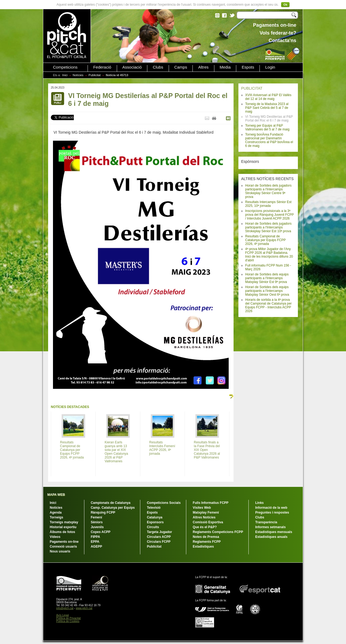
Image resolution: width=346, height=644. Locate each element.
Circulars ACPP (159, 537)
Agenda (56, 512)
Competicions (65, 67)
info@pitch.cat (65, 608)
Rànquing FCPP (103, 512)
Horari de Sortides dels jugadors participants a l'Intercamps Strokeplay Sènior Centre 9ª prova (268, 191)
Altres (203, 67)
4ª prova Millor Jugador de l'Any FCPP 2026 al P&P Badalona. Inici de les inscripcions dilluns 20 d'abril (269, 255)
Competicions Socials (164, 503)
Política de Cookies (68, 621)
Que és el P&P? (205, 527)
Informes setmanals (270, 527)
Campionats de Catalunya (111, 503)
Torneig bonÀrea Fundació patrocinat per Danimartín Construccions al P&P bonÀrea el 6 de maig (269, 140)
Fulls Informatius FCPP (211, 503)
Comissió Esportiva (208, 522)
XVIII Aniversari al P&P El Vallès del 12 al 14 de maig (268, 97)
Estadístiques (203, 547)
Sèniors (97, 522)
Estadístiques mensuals (274, 532)
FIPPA (95, 537)
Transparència (266, 522)
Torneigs (56, 517)
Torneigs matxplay (64, 522)
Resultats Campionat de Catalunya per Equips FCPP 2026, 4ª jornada (265, 240)
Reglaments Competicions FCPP (218, 532)
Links (259, 503)
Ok (285, 5)
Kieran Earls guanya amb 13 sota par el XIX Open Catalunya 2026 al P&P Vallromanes (116, 452)
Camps (181, 67)
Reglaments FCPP (207, 542)
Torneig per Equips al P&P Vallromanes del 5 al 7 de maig (267, 127)
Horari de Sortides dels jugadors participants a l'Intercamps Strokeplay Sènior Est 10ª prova (268, 227)
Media (225, 67)
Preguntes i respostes (272, 512)
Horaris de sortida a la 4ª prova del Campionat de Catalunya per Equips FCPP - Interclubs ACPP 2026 (268, 305)
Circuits (153, 527)
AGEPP (97, 547)
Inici (65, 75)
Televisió (154, 508)
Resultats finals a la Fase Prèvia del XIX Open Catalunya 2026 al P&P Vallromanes (207, 450)
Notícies (78, 75)
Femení (97, 517)
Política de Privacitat (69, 618)
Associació (132, 67)
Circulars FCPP (159, 542)
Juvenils (97, 527)
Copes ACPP (101, 532)
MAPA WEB (56, 495)
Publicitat (95, 75)
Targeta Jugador (159, 532)
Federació (102, 67)
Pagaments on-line (64, 542)
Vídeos (55, 537)
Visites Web (202, 508)
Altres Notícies (204, 517)
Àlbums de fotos (62, 532)
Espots (248, 67)
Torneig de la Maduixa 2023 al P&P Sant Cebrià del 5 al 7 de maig (267, 108)
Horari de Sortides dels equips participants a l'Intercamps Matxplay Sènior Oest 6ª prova (267, 291)
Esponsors (155, 522)
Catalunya (154, 517)
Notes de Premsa (206, 537)
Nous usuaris (60, 551)
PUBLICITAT (252, 88)
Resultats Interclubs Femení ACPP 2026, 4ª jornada (162, 448)
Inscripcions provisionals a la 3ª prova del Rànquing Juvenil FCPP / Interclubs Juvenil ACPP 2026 (270, 215)
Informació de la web (271, 508)
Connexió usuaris (63, 547)
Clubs (158, 67)
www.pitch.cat (84, 608)
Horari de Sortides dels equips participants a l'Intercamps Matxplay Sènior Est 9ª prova (267, 278)
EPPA (95, 542)
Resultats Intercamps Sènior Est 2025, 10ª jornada (268, 204)
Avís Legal (63, 615)
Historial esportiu (63, 527)
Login (270, 67)
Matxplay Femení (206, 512)
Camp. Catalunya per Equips (113, 508)
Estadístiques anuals (271, 537)
